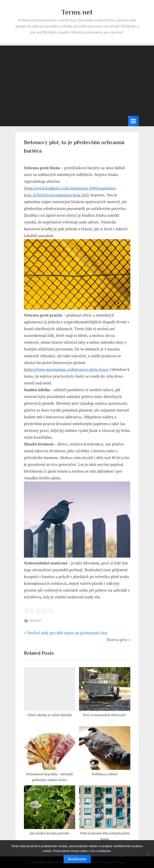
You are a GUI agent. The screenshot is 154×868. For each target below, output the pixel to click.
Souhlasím (77, 859)
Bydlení (35, 621)
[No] (148, 854)
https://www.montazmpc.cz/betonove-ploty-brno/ (66, 370)
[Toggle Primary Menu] (133, 121)
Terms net (77, 12)
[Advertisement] (77, 79)
